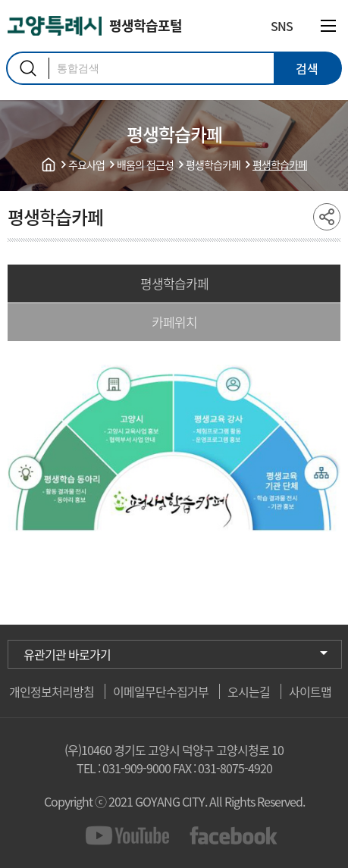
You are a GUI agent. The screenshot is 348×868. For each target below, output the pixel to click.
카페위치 (174, 322)
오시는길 (249, 691)
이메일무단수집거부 (161, 691)
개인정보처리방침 (52, 691)
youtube (130, 835)
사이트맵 (310, 691)
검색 (28, 68)
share (327, 217)
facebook (234, 835)
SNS (282, 26)
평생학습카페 (174, 283)
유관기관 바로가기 (67, 654)
